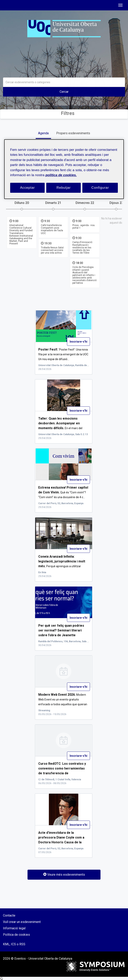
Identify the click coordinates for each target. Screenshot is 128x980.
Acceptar (28, 188)
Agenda (43, 133)
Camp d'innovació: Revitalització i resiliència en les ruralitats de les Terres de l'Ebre (83, 248)
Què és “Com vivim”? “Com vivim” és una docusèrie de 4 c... (63, 492)
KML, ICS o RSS (14, 944)
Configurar (100, 188)
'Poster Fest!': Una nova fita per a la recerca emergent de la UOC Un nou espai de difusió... (63, 354)
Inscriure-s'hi (78, 342)
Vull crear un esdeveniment (22, 922)
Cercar (64, 92)
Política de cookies (16, 935)
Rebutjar (64, 188)
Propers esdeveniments (73, 133)
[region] (64, 169)
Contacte (9, 915)
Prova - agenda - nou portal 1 (84, 227)
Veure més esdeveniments (64, 875)
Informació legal (14, 928)
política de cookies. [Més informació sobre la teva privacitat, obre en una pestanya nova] (61, 175)
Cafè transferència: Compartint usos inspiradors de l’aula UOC (52, 229)
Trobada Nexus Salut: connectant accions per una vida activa (53, 250)
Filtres (64, 113)
